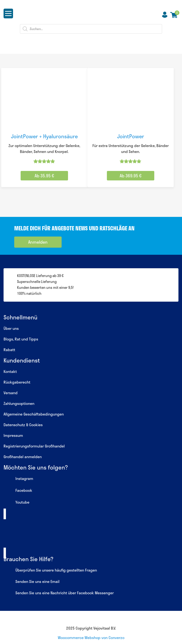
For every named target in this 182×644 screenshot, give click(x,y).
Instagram (18, 479)
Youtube (16, 503)
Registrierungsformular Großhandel (34, 446)
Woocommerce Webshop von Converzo (91, 637)
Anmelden (38, 242)
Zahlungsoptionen (19, 403)
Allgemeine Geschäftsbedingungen (34, 414)
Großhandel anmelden (23, 457)
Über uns (11, 328)
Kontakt (10, 371)
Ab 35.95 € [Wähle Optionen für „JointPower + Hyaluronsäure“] (44, 176)
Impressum (13, 435)
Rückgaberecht (17, 382)
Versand (11, 393)
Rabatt (9, 350)
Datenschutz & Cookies (23, 425)
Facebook (18, 491)
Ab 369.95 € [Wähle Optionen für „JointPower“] (131, 176)
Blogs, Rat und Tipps (21, 339)
